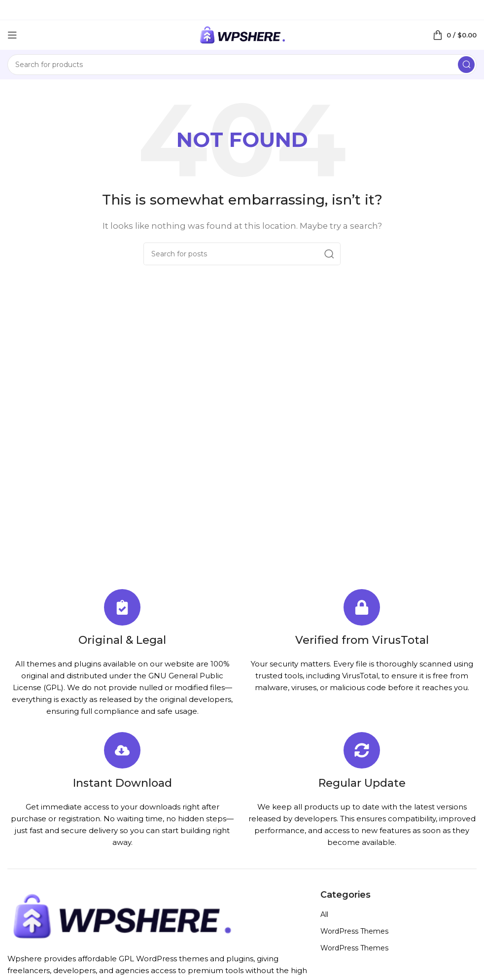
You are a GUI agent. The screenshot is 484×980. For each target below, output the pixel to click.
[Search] (242, 65)
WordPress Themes (354, 931)
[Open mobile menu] (12, 35)
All (324, 914)
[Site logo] (242, 34)
